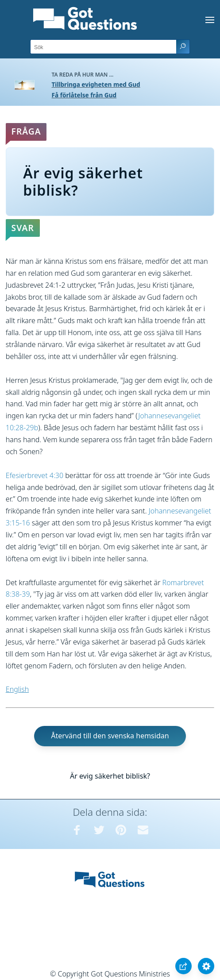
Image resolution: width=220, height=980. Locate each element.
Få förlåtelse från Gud (84, 95)
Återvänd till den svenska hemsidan (110, 736)
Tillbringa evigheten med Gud (96, 84)
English (17, 689)
